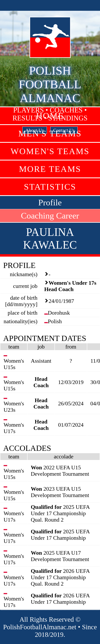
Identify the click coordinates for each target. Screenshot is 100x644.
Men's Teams (50, 133)
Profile (50, 202)
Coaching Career (50, 216)
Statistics (50, 187)
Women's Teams (50, 151)
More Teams (50, 169)
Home (50, 116)
